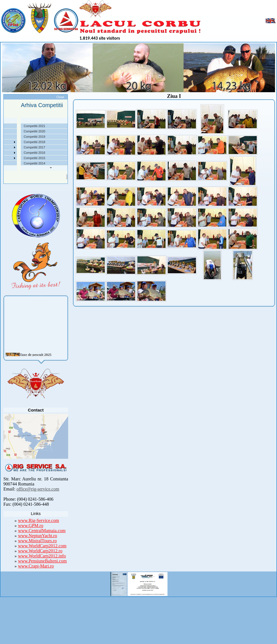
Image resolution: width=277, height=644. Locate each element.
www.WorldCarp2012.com (42, 546)
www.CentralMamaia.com (42, 531)
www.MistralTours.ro (37, 541)
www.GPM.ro (31, 526)
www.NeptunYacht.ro (38, 536)
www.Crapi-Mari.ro (36, 566)
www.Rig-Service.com (39, 520)
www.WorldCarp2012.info (42, 556)
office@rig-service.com (38, 489)
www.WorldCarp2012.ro (40, 551)
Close (60, 97)
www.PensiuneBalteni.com (42, 561)
